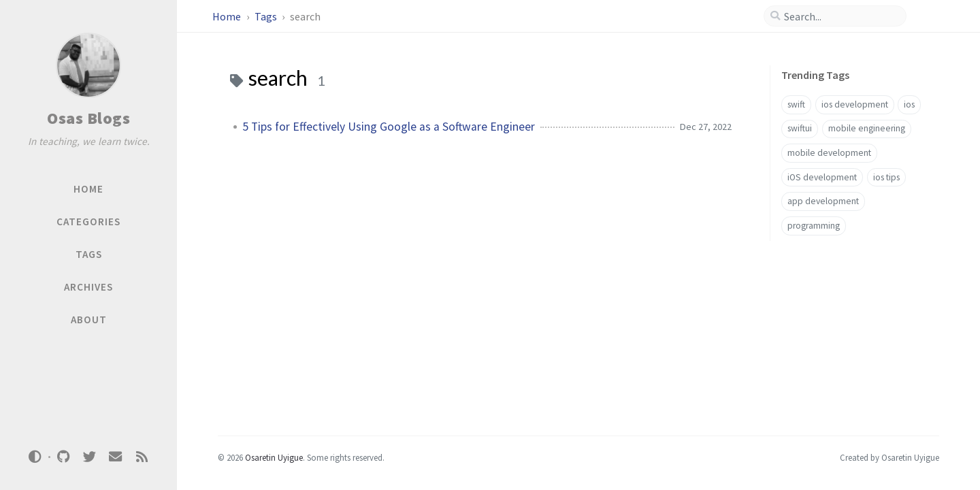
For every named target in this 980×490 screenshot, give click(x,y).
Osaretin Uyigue (274, 457)
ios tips (886, 177)
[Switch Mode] (35, 457)
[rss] (142, 457)
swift (796, 104)
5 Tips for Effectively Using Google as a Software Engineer (389, 127)
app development (823, 201)
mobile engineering (867, 128)
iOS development (822, 177)
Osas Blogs (88, 118)
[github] (63, 457)
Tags (267, 16)
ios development (855, 104)
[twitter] (89, 457)
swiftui (800, 128)
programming (814, 226)
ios (909, 104)
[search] (840, 16)
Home (228, 16)
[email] (116, 457)
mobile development (829, 153)
